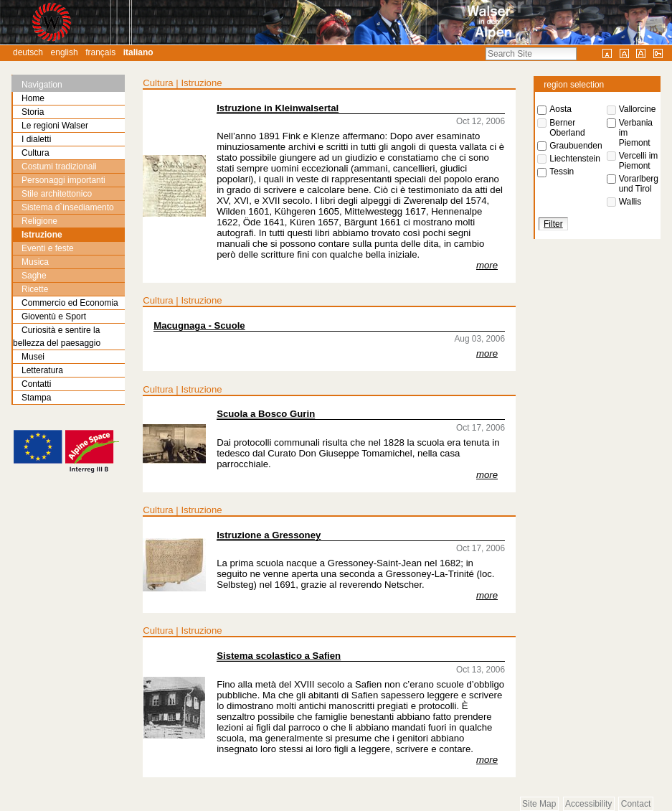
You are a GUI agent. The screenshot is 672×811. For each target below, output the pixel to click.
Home (33, 98)
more (487, 265)
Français (100, 52)
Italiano (138, 52)
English (65, 52)
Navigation (42, 85)
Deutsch (28, 52)
